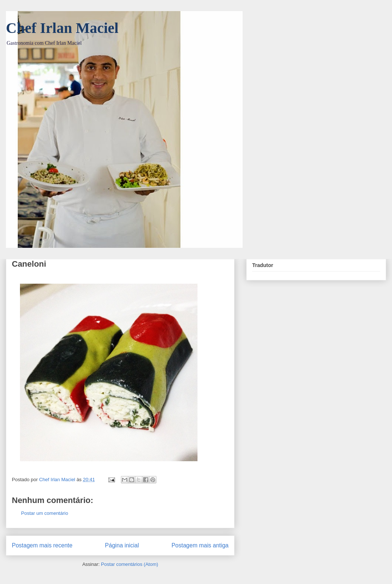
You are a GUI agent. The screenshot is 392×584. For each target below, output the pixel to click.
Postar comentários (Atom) (130, 564)
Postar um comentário (45, 513)
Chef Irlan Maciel (62, 28)
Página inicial (122, 545)
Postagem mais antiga (200, 545)
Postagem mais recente (42, 545)
